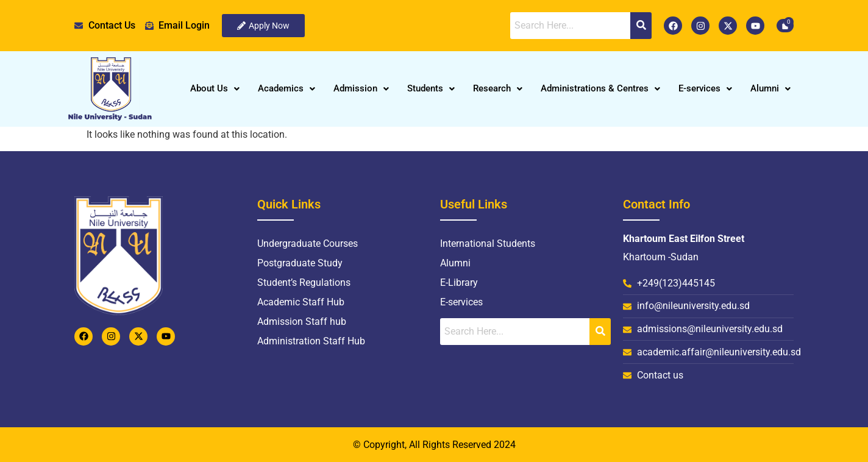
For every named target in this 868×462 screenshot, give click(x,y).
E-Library (459, 283)
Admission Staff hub (302, 322)
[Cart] (785, 26)
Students (431, 88)
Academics (286, 88)
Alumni (770, 88)
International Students (488, 243)
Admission (361, 88)
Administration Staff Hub (311, 341)
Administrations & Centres (600, 88)
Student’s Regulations (304, 283)
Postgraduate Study (300, 263)
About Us (215, 88)
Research (498, 88)
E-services (705, 88)
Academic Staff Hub (301, 302)
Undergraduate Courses (308, 243)
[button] (215, 89)
